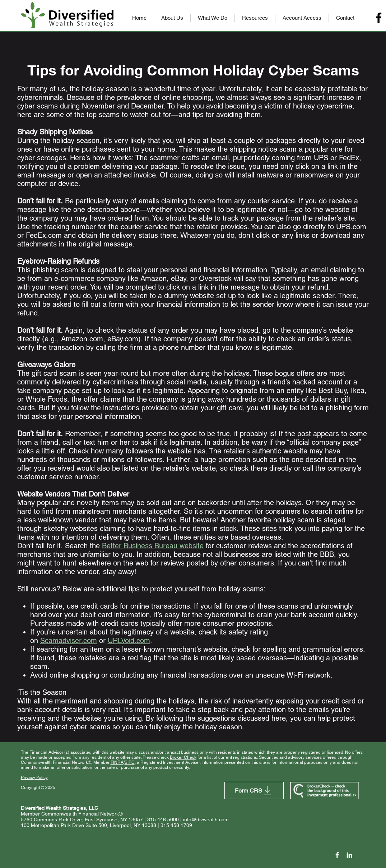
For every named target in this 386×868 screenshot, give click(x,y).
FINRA (117, 762)
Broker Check (183, 757)
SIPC (130, 762)
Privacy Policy (34, 777)
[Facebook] (379, 18)
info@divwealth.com (206, 819)
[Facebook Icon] (337, 855)
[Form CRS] (254, 790)
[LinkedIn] (349, 855)
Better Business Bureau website (153, 546)
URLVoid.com (129, 641)
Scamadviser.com (69, 641)
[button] (172, 18)
